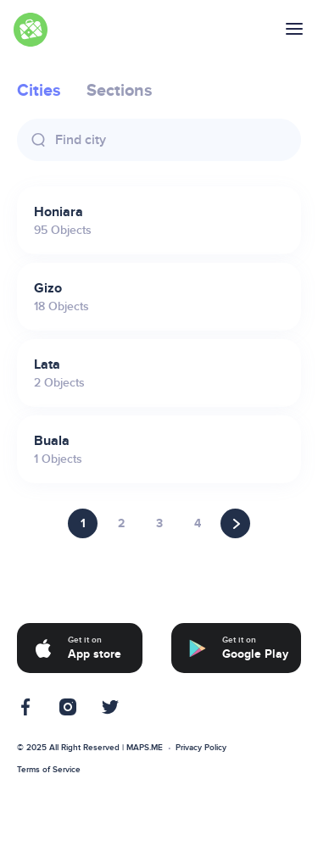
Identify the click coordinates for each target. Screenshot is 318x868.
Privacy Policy (201, 748)
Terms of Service (49, 770)
